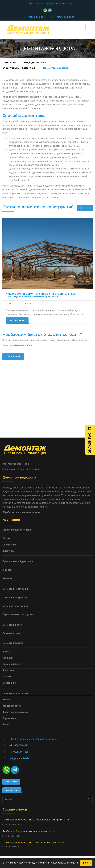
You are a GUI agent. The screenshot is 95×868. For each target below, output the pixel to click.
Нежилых (8, 603)
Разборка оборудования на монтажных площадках (33, 788)
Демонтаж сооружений (15, 638)
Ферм (6, 669)
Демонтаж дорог (12, 570)
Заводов (7, 523)
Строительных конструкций (18, 559)
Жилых (6, 596)
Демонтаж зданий (13, 588)
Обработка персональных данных (21, 457)
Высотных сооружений (15, 657)
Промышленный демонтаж (18, 506)
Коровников (9, 663)
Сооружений (9, 489)
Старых (7, 621)
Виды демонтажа (35, 62)
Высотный (8, 496)
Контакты (11, 726)
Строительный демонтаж (19, 68)
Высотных (8, 615)
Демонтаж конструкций (16, 534)
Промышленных (12, 609)
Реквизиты (12, 735)
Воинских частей (12, 651)
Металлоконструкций (15, 542)
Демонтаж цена (11, 578)
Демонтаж (9, 62)
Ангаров (7, 515)
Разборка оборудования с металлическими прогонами (36, 764)
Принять (86, 863)
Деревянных (9, 628)
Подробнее (17, 321)
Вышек (6, 644)
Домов (6, 483)
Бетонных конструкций (15, 551)
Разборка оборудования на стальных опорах (29, 776)
